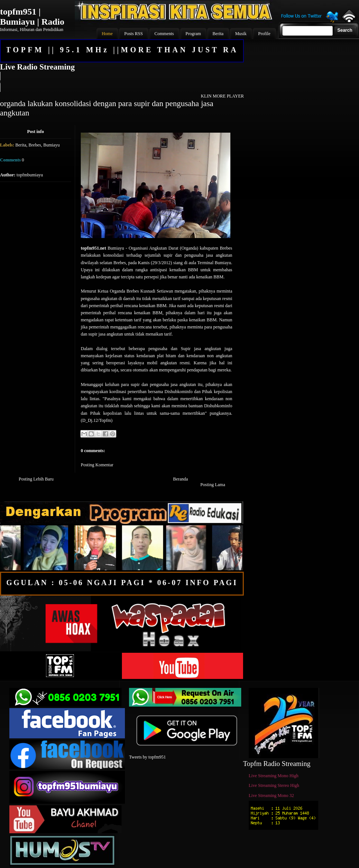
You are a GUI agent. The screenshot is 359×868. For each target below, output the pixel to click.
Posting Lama (213, 485)
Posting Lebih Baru (36, 479)
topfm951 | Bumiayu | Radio (32, 17)
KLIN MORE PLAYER (222, 96)
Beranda (181, 479)
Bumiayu (52, 145)
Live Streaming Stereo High (274, 785)
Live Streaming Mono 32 (271, 796)
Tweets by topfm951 (147, 757)
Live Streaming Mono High (274, 776)
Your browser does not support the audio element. (122, 82)
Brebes (35, 145)
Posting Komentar (97, 465)
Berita (21, 145)
